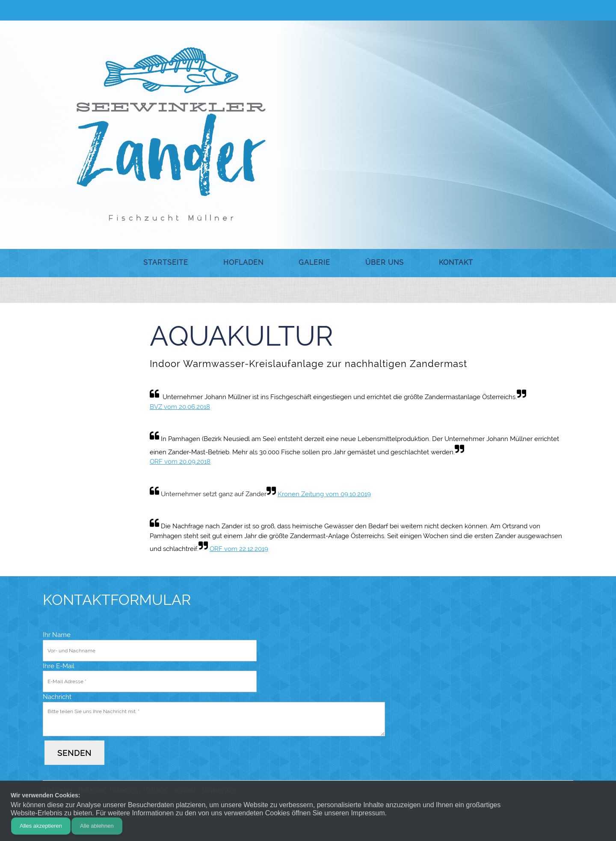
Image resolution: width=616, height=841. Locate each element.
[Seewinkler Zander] (171, 134)
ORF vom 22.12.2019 (239, 549)
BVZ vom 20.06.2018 (180, 407)
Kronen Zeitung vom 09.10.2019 (324, 494)
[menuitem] (166, 263)
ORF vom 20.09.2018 (180, 462)
